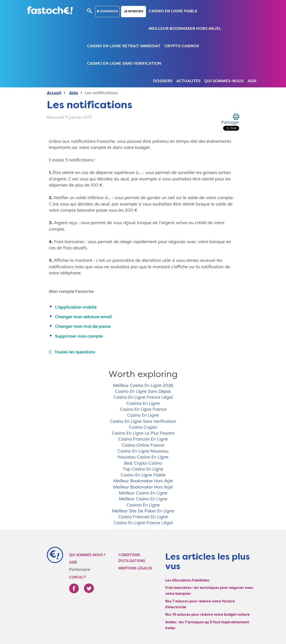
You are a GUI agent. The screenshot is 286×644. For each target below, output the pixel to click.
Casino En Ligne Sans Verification (124, 64)
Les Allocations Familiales (187, 581)
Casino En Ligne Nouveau (143, 451)
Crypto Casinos (182, 46)
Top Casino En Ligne (143, 469)
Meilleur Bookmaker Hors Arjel (185, 29)
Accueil (54, 93)
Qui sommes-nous (224, 81)
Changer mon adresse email (83, 317)
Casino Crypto (143, 428)
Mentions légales (135, 568)
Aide (252, 81)
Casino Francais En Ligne (143, 439)
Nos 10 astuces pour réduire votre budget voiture (207, 615)
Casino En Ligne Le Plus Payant (143, 433)
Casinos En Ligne (143, 404)
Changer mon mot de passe (83, 327)
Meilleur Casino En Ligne (143, 493)
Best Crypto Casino (143, 463)
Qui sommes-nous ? (87, 555)
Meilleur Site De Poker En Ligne (143, 511)
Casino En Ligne (143, 416)
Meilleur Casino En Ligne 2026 (143, 386)
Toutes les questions (72, 352)
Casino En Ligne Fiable (173, 11)
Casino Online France (143, 446)
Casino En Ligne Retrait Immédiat (124, 46)
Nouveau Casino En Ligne (143, 457)
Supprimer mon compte (79, 337)
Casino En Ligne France (143, 410)
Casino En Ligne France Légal (143, 398)
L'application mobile (76, 307)
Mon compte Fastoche (71, 292)
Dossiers (163, 81)
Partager (230, 123)
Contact (78, 578)
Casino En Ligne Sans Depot (143, 392)
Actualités (188, 81)
